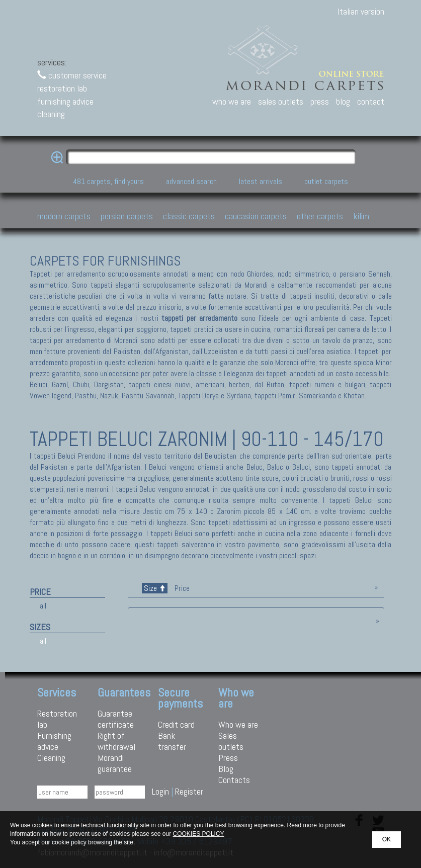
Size (155, 588)
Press (228, 758)
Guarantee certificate (116, 719)
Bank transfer (172, 741)
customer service (72, 75)
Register (189, 791)
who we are (232, 101)
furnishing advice (65, 101)
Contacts (234, 780)
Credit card (176, 724)
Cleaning (51, 758)
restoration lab (62, 88)
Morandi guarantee (115, 763)
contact (371, 101)
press (320, 101)
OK (387, 839)
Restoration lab (57, 719)
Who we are (238, 724)
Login (160, 791)
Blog (226, 769)
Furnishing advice (54, 741)
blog (343, 101)
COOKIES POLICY (199, 834)
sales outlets (281, 101)
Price (181, 588)
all (43, 606)
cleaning (51, 114)
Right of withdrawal (116, 741)
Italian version (361, 11)
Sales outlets (231, 741)
